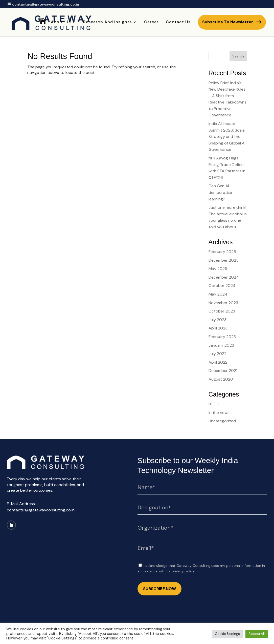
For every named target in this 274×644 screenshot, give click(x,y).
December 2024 (224, 277)
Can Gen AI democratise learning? (220, 192)
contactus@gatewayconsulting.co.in (41, 510)
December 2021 (223, 371)
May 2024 (218, 294)
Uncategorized (222, 421)
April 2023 (218, 328)
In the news (219, 413)
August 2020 (221, 379)
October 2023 (222, 311)
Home (43, 29)
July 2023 (218, 320)
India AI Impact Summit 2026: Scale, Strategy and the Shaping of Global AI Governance (227, 137)
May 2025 (218, 269)
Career (151, 22)
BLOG (214, 404)
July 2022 (218, 354)
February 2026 (222, 252)
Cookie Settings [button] (227, 634)
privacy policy (183, 571)
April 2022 (218, 362)
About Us (61, 22)
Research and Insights (107, 22)
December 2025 (224, 260)
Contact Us (178, 22)
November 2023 (223, 303)
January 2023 (221, 345)
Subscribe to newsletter (228, 22)
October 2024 (222, 286)
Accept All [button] (257, 634)
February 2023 (222, 337)
